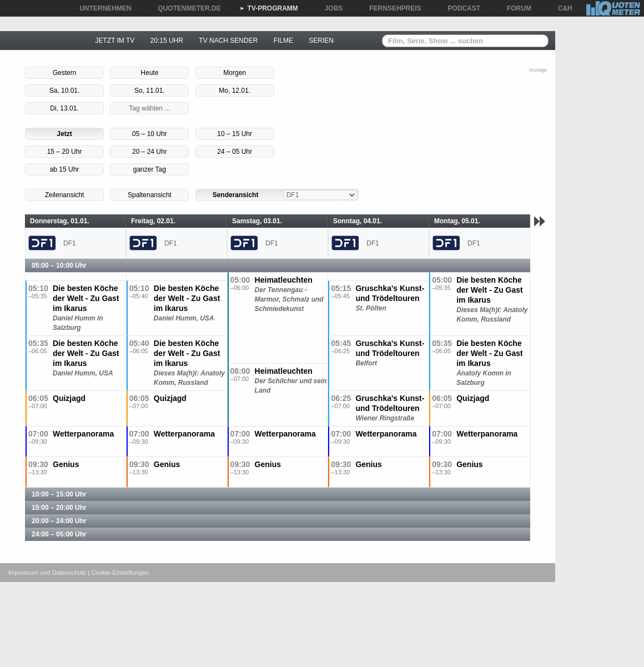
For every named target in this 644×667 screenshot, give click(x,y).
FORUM (515, 8)
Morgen (235, 73)
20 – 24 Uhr (150, 152)
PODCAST (461, 8)
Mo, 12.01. (235, 91)
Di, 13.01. (64, 108)
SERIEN (321, 41)
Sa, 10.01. (65, 91)
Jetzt (64, 134)
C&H (561, 8)
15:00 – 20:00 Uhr (59, 508)
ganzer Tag (150, 169)
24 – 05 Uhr (235, 152)
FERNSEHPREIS (391, 8)
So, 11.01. (150, 91)
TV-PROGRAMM (269, 8)
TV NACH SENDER (228, 41)
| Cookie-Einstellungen (118, 573)
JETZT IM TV (115, 41)
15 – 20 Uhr (65, 152)
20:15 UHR (167, 41)
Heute (149, 73)
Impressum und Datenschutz (47, 573)
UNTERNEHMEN (101, 8)
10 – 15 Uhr (235, 134)
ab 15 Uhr (65, 169)
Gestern (65, 73)
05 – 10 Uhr (150, 134)
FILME (283, 41)
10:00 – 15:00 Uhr (59, 494)
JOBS (330, 8)
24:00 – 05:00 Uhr (59, 534)
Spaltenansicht (150, 195)
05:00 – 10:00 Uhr (59, 265)
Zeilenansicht (65, 195)
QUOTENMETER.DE (185, 8)
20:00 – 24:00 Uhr (59, 521)
